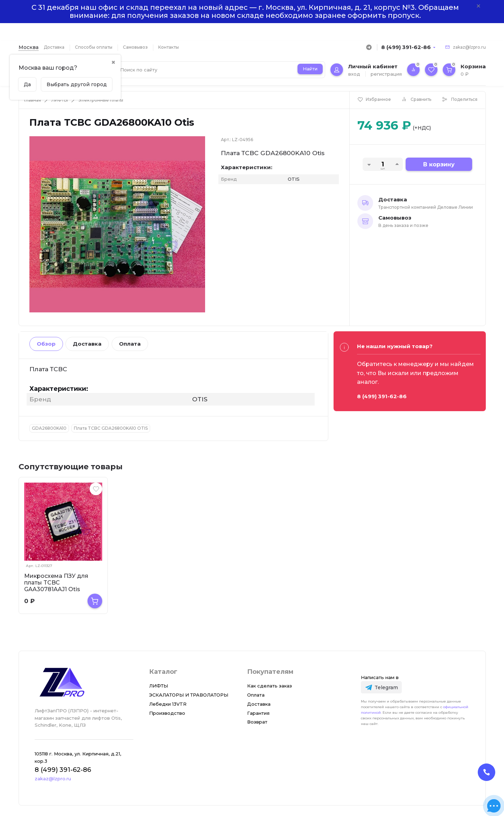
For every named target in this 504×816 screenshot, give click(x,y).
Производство (167, 713)
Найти (310, 69)
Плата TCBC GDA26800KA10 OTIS (111, 428)
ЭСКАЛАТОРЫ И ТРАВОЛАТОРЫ (189, 695)
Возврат (257, 722)
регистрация (386, 74)
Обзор (46, 344)
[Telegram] (381, 687)
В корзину (439, 164)
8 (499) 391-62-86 (406, 47)
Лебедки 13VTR (168, 704)
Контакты (169, 47)
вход (354, 74)
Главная (33, 100)
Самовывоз (135, 47)
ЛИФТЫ (60, 100)
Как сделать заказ (269, 686)
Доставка (54, 47)
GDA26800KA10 (49, 428)
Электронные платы (101, 100)
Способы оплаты (94, 47)
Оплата (130, 344)
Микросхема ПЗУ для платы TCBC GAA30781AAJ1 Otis (56, 583)
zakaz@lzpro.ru (469, 47)
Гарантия (258, 713)
